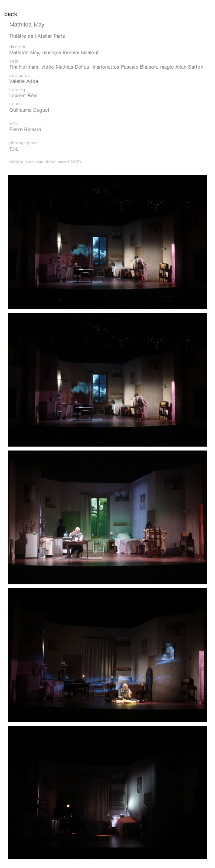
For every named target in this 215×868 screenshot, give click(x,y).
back (9, 15)
